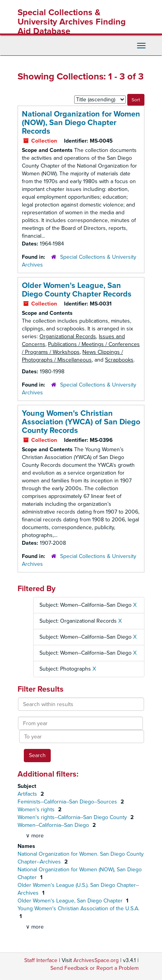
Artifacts (28, 794)
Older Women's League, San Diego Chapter (71, 901)
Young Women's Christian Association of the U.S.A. (78, 908)
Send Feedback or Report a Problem (94, 968)
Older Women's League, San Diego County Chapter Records (77, 290)
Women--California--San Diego (54, 825)
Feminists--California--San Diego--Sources (68, 802)
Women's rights (37, 810)
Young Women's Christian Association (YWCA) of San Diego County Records (81, 422)
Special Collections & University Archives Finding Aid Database (72, 22)
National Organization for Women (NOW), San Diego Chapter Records (81, 123)
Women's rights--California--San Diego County (73, 817)
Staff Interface (41, 960)
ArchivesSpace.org (96, 960)
